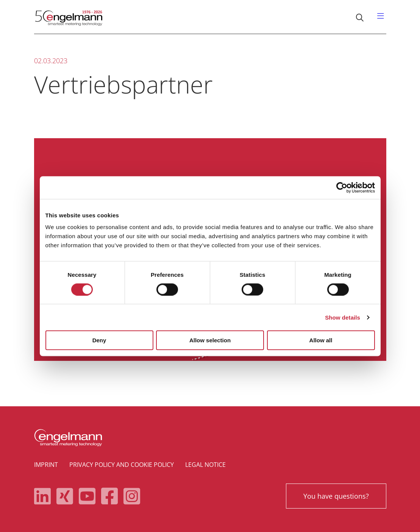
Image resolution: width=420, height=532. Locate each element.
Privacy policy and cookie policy (122, 465)
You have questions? (336, 496)
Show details (343, 317)
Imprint (46, 465)
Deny (99, 340)
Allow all (321, 340)
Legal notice (205, 465)
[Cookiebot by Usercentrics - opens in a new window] (342, 187)
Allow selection (210, 340)
